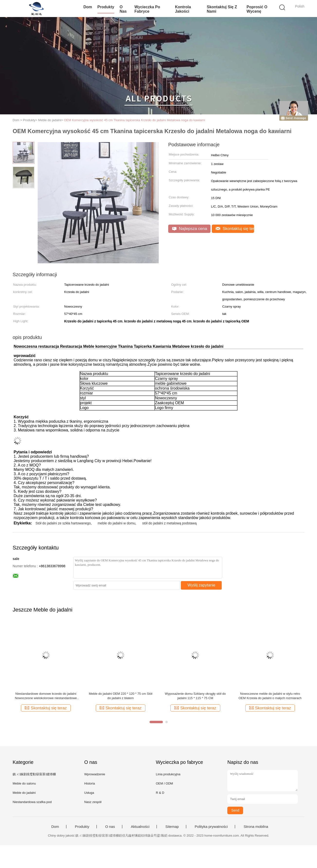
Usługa (89, 793)
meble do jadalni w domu (117, 523)
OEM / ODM (164, 783)
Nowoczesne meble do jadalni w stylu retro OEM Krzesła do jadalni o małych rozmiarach (270, 696)
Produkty (106, 7)
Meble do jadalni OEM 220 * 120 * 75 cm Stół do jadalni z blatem (121, 696)
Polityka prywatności (211, 827)
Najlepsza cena (190, 229)
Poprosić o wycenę (257, 9)
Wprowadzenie (95, 774)
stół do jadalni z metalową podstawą (169, 523)
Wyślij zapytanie (201, 585)
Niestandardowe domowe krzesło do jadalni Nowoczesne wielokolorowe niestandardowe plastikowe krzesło (46, 696)
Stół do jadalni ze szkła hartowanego (63, 523)
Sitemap (172, 827)
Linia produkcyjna (168, 774)
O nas (123, 9)
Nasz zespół (93, 802)
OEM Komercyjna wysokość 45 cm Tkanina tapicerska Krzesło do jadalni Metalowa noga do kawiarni (135, 120)
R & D (160, 793)
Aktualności (140, 827)
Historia (89, 783)
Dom (88, 7)
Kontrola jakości (183, 9)
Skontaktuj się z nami (222, 9)
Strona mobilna (256, 827)
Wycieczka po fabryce (147, 9)
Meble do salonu (24, 783)
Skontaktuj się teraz (235, 229)
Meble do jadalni (24, 793)
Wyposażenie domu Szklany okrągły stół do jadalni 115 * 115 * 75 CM (195, 696)
